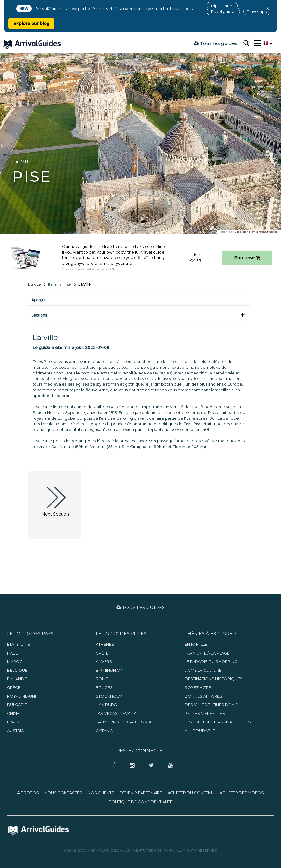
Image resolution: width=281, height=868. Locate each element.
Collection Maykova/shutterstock (257, 232)
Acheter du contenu (191, 793)
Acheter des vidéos (242, 793)
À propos (28, 793)
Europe (34, 284)
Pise (67, 284)
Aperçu (38, 300)
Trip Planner (222, 6)
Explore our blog (31, 24)
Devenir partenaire (141, 793)
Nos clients (101, 793)
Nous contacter (63, 793)
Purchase (247, 258)
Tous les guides (216, 43)
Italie (52, 284)
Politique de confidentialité (141, 802)
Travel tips (257, 11)
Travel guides (223, 11)
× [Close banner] (268, 8)
